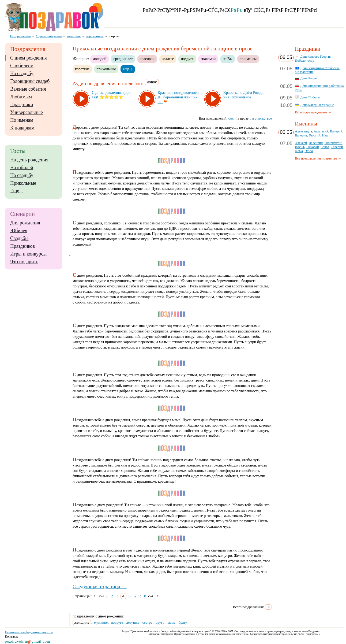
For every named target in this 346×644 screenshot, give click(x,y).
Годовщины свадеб (30, 81)
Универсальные (27, 112)
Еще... (16, 191)
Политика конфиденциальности (29, 632)
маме (172, 622)
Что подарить (24, 262)
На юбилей (22, 168)
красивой (147, 59)
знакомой (208, 59)
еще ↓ (128, 69)
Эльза (309, 151)
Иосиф (300, 147)
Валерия (301, 135)
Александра (303, 131)
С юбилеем (22, 66)
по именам (248, 59)
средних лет (123, 59)
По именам (22, 120)
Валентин (316, 143)
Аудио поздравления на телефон (107, 84)
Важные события (28, 89)
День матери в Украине (317, 105)
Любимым (21, 97)
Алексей (301, 143)
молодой (99, 59)
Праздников (23, 246)
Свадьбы (19, 238)
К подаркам (22, 128)
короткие (82, 69)
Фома (299, 151)
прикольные (106, 69)
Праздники (22, 105)
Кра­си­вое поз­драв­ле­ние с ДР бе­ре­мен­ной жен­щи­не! (179, 97)
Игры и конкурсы (28, 254)
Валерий (336, 131)
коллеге (168, 59)
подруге (187, 59)
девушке (133, 622)
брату (183, 622)
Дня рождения (25, 223)
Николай (313, 147)
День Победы (310, 97)
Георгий (315, 135)
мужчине (101, 622)
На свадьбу (22, 73)
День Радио (309, 78)
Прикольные (23, 183)
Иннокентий (333, 143)
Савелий (337, 147)
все (269, 118)
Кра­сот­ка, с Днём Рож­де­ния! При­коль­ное (244, 95)
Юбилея (19, 231)
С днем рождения (29, 58)
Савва (325, 147)
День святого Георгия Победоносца (313, 59)
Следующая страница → (100, 586)
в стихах (259, 118)
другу (160, 622)
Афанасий (321, 131)
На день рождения (29, 160)
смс (231, 118)
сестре (147, 622)
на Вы (228, 59)
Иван (326, 135)
